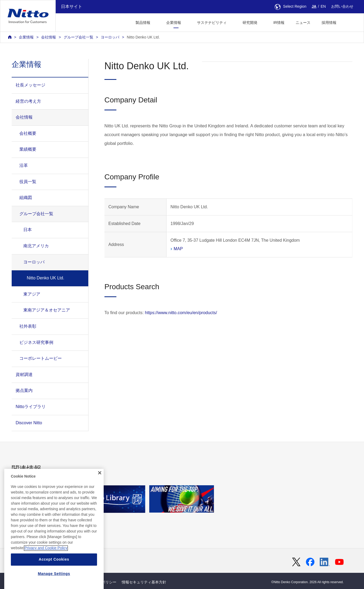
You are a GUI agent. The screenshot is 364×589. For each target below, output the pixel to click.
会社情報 (49, 37)
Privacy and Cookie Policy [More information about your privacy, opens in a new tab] (46, 568)
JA (314, 6)
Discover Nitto (29, 423)
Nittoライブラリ (31, 407)
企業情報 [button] (174, 23)
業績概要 (28, 149)
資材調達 (24, 374)
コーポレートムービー (41, 358)
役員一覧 (28, 182)
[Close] (100, 493)
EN (323, 6)
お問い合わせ (342, 6)
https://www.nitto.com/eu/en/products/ (181, 313)
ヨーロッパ (110, 37)
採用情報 (329, 23)
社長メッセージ (30, 85)
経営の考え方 (28, 101)
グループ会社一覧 (78, 37)
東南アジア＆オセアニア (47, 310)
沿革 (24, 165)
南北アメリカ (36, 246)
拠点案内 (24, 390)
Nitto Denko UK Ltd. (143, 37)
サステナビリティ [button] (212, 23)
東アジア (32, 294)
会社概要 (28, 133)
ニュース (303, 23)
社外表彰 (28, 326)
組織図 (26, 198)
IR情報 (279, 23)
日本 (28, 230)
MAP (178, 249)
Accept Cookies (54, 579)
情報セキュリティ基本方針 (144, 582)
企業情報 (26, 37)
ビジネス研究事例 (36, 342)
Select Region (291, 6)
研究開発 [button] (250, 23)
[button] (350, 22)
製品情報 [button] (143, 23)
